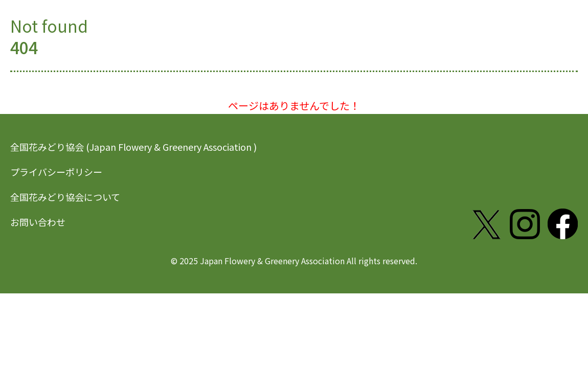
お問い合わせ (38, 222)
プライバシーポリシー (56, 172)
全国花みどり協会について (65, 197)
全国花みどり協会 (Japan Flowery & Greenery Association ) (133, 147)
